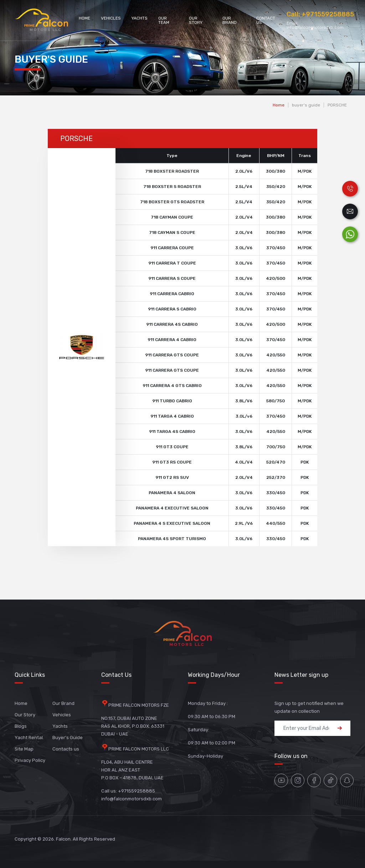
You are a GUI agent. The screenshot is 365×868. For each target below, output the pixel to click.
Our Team (164, 20)
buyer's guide (306, 105)
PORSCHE (337, 105)
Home (84, 18)
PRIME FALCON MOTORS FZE (139, 705)
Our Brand (230, 20)
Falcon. (64, 839)
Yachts (140, 18)
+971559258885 (328, 14)
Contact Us (266, 20)
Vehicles (111, 18)
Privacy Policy (30, 760)
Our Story (196, 20)
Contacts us (66, 749)
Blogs (21, 726)
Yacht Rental (29, 738)
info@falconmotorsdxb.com (315, 27)
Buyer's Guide (68, 738)
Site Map (24, 749)
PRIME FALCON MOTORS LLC (139, 749)
